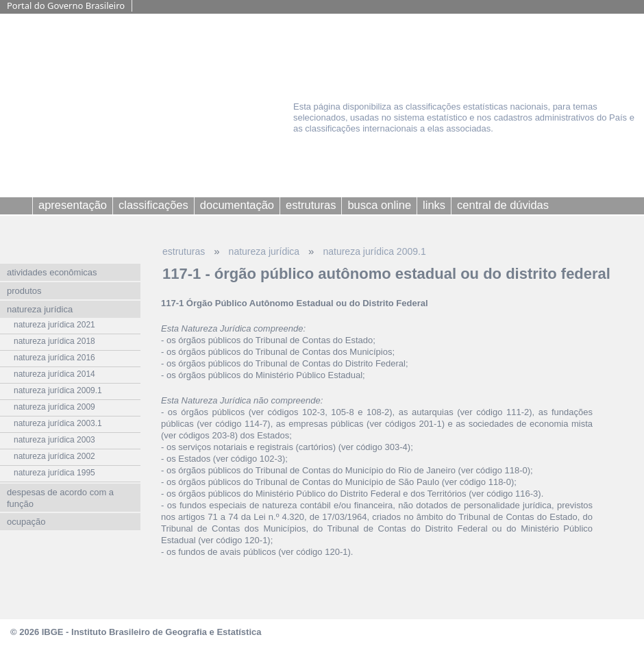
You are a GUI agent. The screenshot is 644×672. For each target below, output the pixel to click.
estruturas (184, 251)
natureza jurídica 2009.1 (374, 251)
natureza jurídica (264, 251)
